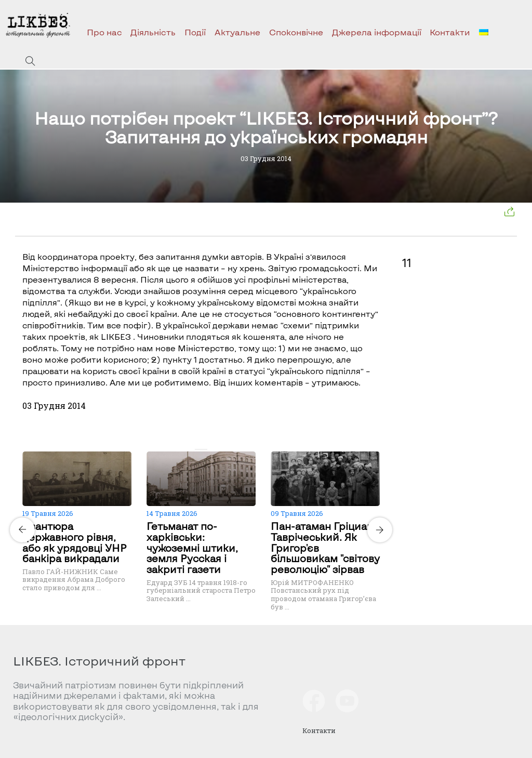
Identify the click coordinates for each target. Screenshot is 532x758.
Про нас (104, 32)
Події (195, 32)
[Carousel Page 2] (204, 449)
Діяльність (153, 32)
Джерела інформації (377, 32)
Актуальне (237, 32)
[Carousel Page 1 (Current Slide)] (198, 449)
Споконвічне (296, 32)
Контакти (450, 32)
